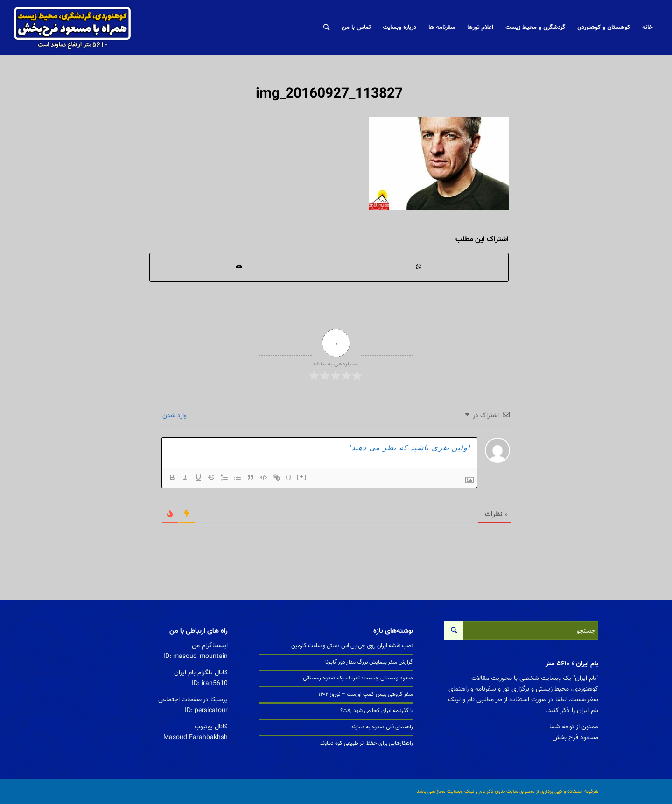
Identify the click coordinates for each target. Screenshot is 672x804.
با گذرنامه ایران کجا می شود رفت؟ (377, 711)
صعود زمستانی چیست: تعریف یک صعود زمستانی (358, 678)
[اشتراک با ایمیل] (239, 267)
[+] (302, 477)
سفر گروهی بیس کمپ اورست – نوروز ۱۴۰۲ (366, 694)
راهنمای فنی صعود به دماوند (382, 727)
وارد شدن (175, 416)
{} (289, 477)
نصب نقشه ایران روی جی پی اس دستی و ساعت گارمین (352, 646)
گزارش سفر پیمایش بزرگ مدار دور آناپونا (369, 662)
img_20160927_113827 (329, 94)
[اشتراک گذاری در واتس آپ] (419, 267)
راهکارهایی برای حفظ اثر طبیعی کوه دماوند (367, 743)
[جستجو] (326, 28)
